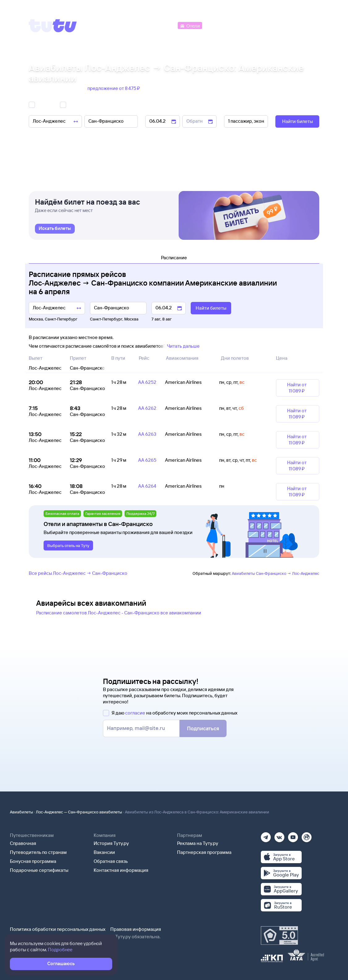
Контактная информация (121, 870)
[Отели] (190, 25)
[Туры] (246, 25)
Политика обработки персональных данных (58, 929)
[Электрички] (218, 25)
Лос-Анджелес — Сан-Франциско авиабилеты (79, 812)
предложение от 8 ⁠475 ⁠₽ (114, 88)
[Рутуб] (307, 835)
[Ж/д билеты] (131, 25)
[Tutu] (53, 26)
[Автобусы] (163, 25)
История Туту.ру (111, 843)
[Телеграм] (266, 835)
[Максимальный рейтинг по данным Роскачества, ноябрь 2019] (279, 935)
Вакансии (104, 852)
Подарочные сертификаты (39, 870)
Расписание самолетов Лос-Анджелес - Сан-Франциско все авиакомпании (119, 613)
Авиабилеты (21, 812)
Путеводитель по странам (38, 852)
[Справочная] (306, 25)
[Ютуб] (293, 835)
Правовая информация (136, 929)
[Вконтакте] (279, 835)
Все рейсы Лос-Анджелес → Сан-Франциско (78, 573)
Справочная (23, 843)
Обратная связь (111, 861)
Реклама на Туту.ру (198, 843)
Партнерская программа (204, 852)
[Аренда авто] (274, 25)
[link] (55, 229)
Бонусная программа (33, 861)
